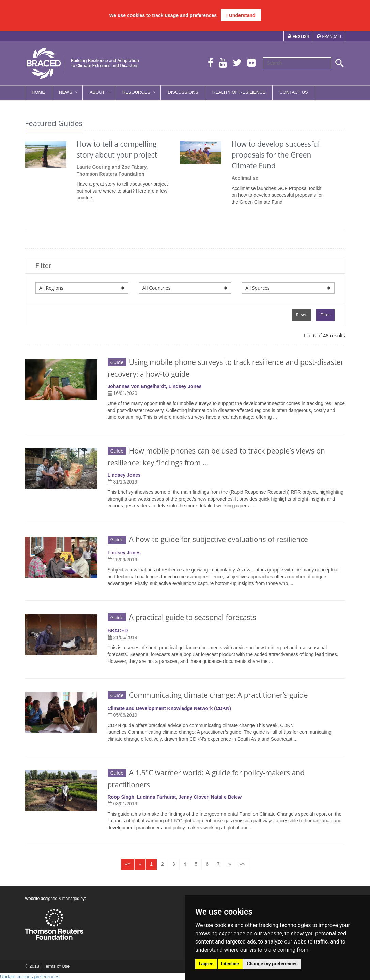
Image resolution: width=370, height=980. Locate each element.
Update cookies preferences (30, 977)
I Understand (241, 15)
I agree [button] (206, 964)
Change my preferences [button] (272, 964)
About (97, 92)
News (66, 92)
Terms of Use (56, 966)
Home (38, 92)
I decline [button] (230, 964)
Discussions (183, 92)
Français (332, 36)
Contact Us (294, 92)
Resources (136, 92)
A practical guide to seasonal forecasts (182, 617)
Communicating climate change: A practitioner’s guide (208, 695)
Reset (301, 315)
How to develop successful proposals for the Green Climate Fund (276, 155)
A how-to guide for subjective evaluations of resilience (208, 539)
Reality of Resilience (239, 92)
